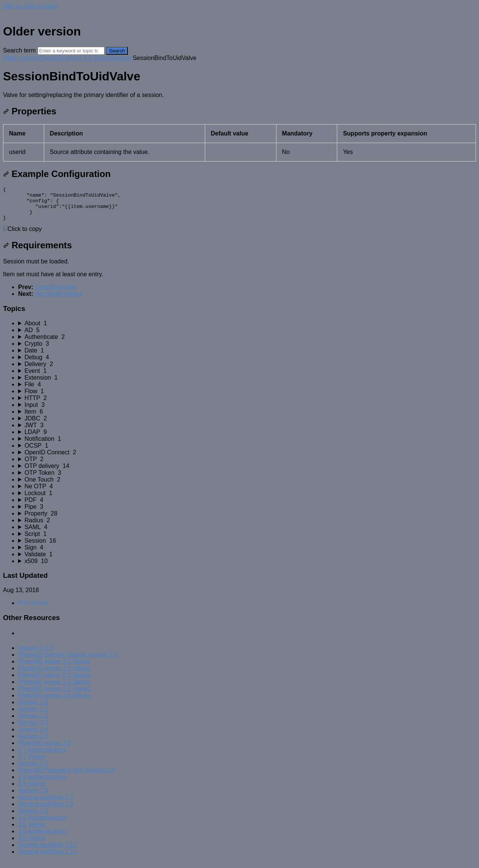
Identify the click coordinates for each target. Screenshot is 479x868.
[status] (239, 95)
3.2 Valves (32, 831)
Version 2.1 (33, 716)
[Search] (71, 51)
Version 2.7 (33, 770)
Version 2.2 (33, 723)
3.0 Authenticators (42, 838)
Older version (21, 58)
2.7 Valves (32, 763)
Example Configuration (57, 174)
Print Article (33, 610)
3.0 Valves (32, 845)
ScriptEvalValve (56, 294)
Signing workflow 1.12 (48, 852)
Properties (30, 111)
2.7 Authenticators (42, 756)
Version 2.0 (33, 709)
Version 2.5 (33, 743)
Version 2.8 (33, 797)
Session (122, 58)
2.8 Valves (32, 790)
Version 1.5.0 (36, 655)
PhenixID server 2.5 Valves (54, 695)
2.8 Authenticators (42, 784)
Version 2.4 (33, 736)
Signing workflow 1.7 (46, 804)
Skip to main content (30, 6)
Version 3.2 (33, 818)
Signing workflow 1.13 (48, 858)
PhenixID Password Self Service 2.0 (66, 777)
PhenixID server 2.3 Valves (54, 682)
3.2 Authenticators (42, 824)
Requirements (38, 252)
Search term (19, 50)
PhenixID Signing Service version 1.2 (68, 661)
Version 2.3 (33, 729)
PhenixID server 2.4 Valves (54, 689)
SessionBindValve (59, 301)
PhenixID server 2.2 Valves (54, 675)
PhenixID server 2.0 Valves (54, 668)
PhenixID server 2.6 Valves (75, 58)
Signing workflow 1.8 (46, 811)
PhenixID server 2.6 (45, 750)
